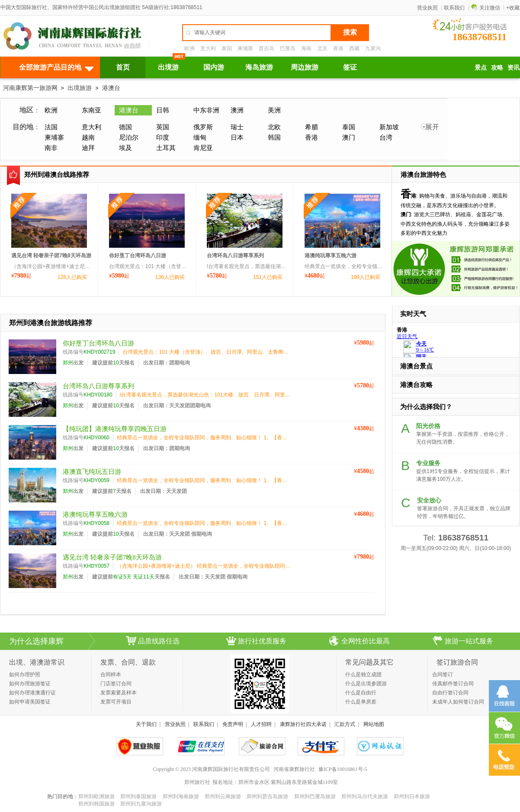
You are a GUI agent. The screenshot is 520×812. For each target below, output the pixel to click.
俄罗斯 (203, 127)
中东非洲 (206, 110)
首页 (123, 67)
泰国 (227, 48)
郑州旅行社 (197, 782)
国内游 (214, 67)
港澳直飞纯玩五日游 (92, 472)
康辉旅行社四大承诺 (303, 724)
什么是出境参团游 (366, 684)
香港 (338, 48)
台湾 (386, 137)
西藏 (354, 48)
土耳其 (166, 148)
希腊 (311, 127)
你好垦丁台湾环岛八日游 (138, 256)
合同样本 (111, 675)
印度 (163, 137)
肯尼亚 (203, 148)
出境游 (168, 67)
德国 (125, 127)
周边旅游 (305, 67)
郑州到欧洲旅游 (96, 796)
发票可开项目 (116, 702)
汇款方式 (345, 724)
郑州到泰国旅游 (138, 796)
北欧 (274, 127)
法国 (51, 127)
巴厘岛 (288, 48)
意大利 (208, 48)
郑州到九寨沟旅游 (141, 804)
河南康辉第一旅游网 (30, 88)
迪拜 (88, 148)
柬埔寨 (245, 48)
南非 (51, 148)
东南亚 (91, 110)
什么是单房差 (361, 702)
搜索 (350, 32)
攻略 (497, 67)
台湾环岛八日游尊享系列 (235, 256)
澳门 (349, 137)
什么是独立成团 (363, 675)
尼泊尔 (129, 137)
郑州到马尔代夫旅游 (365, 796)
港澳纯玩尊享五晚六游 (331, 256)
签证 (350, 67)
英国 (163, 127)
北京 (322, 48)
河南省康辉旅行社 (294, 769)
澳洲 (237, 110)
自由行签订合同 (450, 693)
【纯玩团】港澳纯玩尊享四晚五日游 (115, 429)
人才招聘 (261, 724)
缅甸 (200, 137)
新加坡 (389, 127)
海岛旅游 (259, 67)
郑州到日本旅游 (412, 796)
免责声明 (233, 724)
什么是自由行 (361, 693)
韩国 (274, 137)
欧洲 (189, 48)
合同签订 (443, 675)
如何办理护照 (25, 675)
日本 (237, 137)
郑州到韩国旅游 (96, 804)
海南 (306, 48)
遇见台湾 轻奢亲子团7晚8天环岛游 (51, 256)
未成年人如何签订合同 (458, 702)
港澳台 (111, 88)
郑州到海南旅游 (181, 796)
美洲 (274, 110)
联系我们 (454, 8)
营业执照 (427, 8)
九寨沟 (373, 48)
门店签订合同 (116, 684)
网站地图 (374, 724)
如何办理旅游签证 (30, 684)
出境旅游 (80, 88)
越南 (88, 137)
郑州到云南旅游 (223, 796)
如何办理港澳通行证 (32, 693)
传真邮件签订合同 (453, 684)
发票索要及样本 (119, 693)
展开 (432, 127)
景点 (481, 67)
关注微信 (486, 8)
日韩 (163, 110)
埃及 (125, 148)
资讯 (514, 67)
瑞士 (237, 127)
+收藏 (513, 8)
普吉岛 (266, 48)
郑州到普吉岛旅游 (267, 796)
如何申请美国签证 (30, 702)
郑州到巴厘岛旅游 (315, 796)
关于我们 (146, 724)
